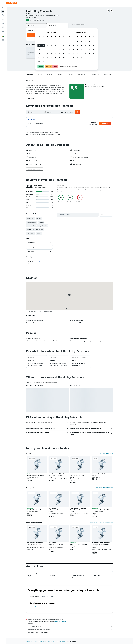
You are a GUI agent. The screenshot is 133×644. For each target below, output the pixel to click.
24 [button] (43, 58)
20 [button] (56, 54)
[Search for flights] (3, 8)
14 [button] (60, 49)
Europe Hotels (43, 641)
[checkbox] (35, 263)
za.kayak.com (29, 641)
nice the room (40, 230)
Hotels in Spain (51, 641)
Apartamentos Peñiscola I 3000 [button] (101, 510)
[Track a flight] (3, 23)
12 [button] (52, 49)
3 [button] (43, 45)
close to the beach (32, 222)
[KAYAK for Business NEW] (3, 27)
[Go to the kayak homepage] (11, 3)
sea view (39, 218)
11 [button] (47, 49)
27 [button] (56, 58)
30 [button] (39, 62)
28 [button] (60, 58)
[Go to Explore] (3, 20)
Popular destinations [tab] (48, 596)
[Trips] (3, 32)
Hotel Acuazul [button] (74, 474)
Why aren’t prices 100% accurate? (70, 633)
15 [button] (64, 49)
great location (30, 230)
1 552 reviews (40, 20)
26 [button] (51, 58)
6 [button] (56, 45)
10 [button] (43, 49)
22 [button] (64, 54)
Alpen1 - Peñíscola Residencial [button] (35, 475)
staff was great (31, 218)
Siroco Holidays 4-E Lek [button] (98, 474)
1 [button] (64, 41)
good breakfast (44, 226)
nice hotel (41, 222)
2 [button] (39, 45)
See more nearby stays (106, 453)
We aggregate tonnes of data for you (70, 630)
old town (39, 233)
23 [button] (39, 58)
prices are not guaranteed (60, 622)
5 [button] (52, 45)
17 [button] (43, 54)
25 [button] (47, 58)
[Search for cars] (3, 15)
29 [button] (64, 58)
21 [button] (60, 54)
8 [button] (64, 45)
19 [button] (52, 54)
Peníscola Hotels (61, 641)
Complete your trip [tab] (34, 596)
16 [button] (39, 54)
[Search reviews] (79, 215)
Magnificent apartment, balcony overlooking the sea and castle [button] (101, 543)
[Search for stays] (3, 11)
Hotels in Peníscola (35, 607)
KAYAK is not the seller (70, 627)
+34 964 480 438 (31, 18)
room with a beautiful (32, 226)
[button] (3, 3)
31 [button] (43, 62)
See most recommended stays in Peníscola (101, 522)
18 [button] (47, 54)
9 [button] (39, 49)
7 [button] (60, 45)
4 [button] (47, 45)
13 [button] (56, 49)
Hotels (36, 641)
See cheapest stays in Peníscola (104, 488)
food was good (31, 233)
